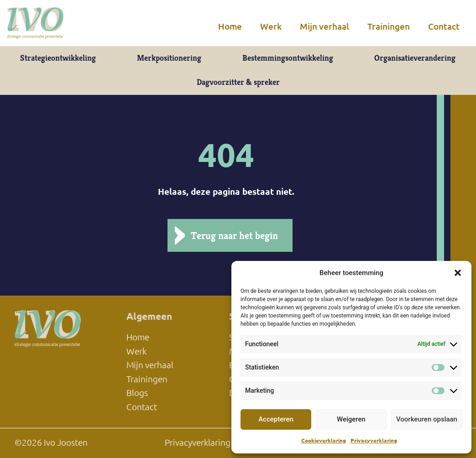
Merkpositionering (169, 58)
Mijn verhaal (324, 26)
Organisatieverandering (415, 58)
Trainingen (389, 26)
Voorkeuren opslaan (427, 419)
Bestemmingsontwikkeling (288, 58)
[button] (458, 273)
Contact (444, 26)
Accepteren (276, 419)
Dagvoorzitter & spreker (238, 82)
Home (230, 26)
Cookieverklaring (324, 440)
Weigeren (351, 419)
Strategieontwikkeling (58, 58)
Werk (271, 26)
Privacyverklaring (374, 440)
